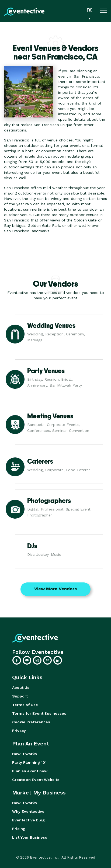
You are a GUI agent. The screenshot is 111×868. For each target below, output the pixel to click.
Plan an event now (30, 771)
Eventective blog (28, 820)
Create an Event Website (36, 780)
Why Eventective (28, 811)
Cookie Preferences (31, 722)
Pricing (19, 829)
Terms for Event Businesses (39, 713)
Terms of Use (25, 705)
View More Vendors (55, 589)
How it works (25, 754)
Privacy (19, 731)
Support (20, 696)
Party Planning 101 (29, 762)
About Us (21, 688)
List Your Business (30, 837)
